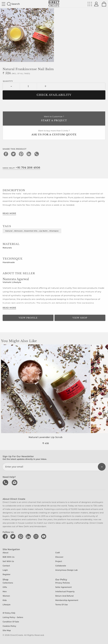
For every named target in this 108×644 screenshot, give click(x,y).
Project (59, 561)
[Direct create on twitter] (13, 536)
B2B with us (8, 557)
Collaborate (61, 566)
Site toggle (4, 4)
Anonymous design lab (66, 570)
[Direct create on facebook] (6, 536)
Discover (59, 557)
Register (7, 574)
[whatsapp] (37, 154)
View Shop (80, 318)
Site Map (7, 630)
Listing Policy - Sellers (13, 617)
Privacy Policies (63, 583)
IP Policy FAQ (9, 613)
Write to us (15, 482)
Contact (6, 566)
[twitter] (13, 154)
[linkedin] (29, 154)
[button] (106, 395)
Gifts (5, 587)
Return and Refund (64, 596)
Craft (58, 553)
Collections (8, 583)
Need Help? (21, 168)
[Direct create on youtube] (44, 536)
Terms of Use (62, 605)
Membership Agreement (67, 600)
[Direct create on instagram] (37, 536)
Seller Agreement (64, 587)
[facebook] (6, 154)
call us (6, 482)
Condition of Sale (11, 622)
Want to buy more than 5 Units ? (54, 133)
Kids (5, 600)
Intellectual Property (65, 592)
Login (5, 570)
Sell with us (8, 561)
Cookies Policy (9, 626)
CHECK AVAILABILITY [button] (54, 95)
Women (6, 596)
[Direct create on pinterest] (21, 536)
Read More (9, 213)
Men (5, 592)
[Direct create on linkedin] (29, 536)
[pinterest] (21, 154)
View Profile (28, 318)
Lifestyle (7, 605)
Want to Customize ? (54, 119)
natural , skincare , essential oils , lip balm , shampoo (32, 231)
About (6, 553)
